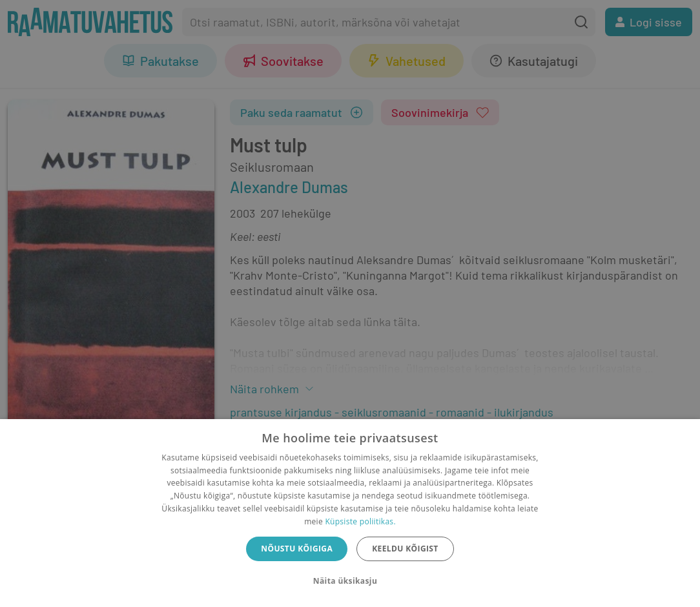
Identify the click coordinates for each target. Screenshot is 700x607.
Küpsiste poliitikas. (360, 521)
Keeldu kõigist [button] (405, 549)
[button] (350, 581)
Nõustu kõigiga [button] (297, 549)
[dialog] (350, 513)
